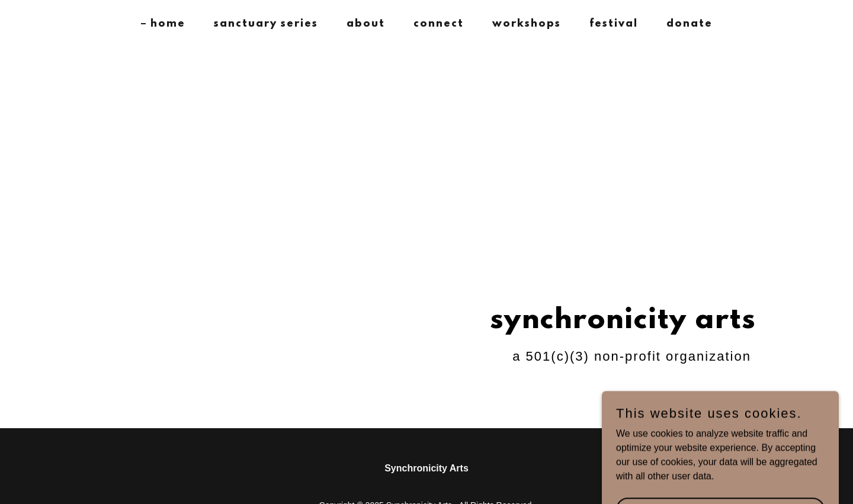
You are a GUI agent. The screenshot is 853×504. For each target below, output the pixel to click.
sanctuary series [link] (266, 24)
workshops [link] (527, 24)
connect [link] (439, 24)
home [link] (168, 24)
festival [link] (614, 24)
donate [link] (690, 24)
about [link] (366, 24)
